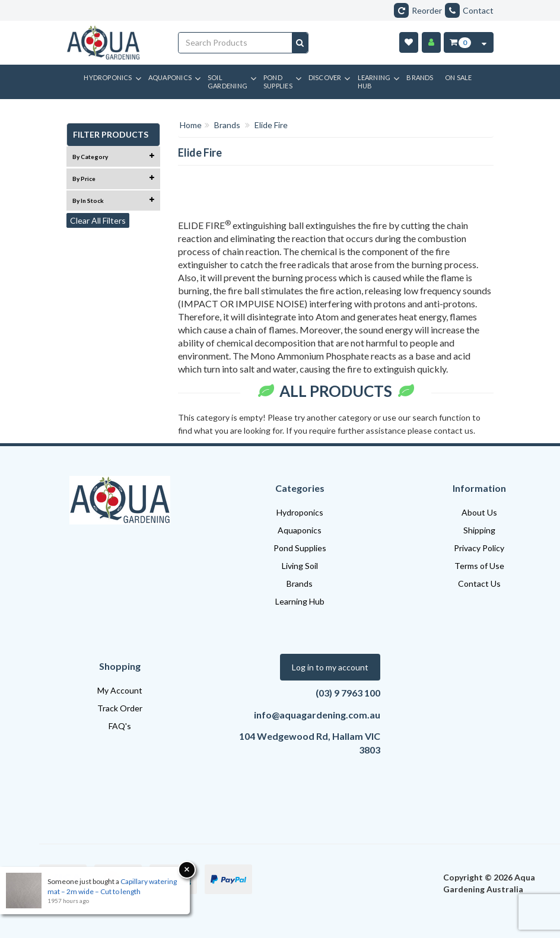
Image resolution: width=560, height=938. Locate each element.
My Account (120, 690)
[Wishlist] (409, 42)
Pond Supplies (300, 548)
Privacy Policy (479, 548)
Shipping (479, 530)
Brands (300, 584)
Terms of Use (479, 566)
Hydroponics (300, 512)
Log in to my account (330, 667)
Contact (469, 10)
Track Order (120, 708)
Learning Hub (300, 601)
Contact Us (479, 584)
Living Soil (300, 566)
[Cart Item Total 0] (459, 42)
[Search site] (300, 43)
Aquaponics (300, 530)
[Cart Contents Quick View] (484, 42)
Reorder (418, 10)
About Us (479, 512)
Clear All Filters (98, 220)
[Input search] (236, 43)
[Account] (431, 42)
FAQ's (120, 726)
